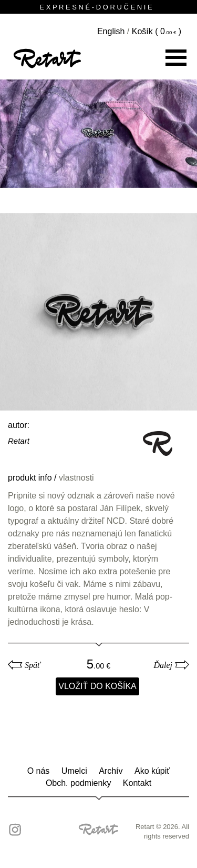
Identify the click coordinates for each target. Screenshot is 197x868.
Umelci (74, 771)
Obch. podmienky (79, 783)
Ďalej (163, 665)
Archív (111, 771)
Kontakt (137, 783)
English (111, 31)
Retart (19, 441)
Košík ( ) (157, 31)
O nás (39, 771)
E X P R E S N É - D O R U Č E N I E (98, 7)
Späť (33, 665)
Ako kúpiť (152, 771)
